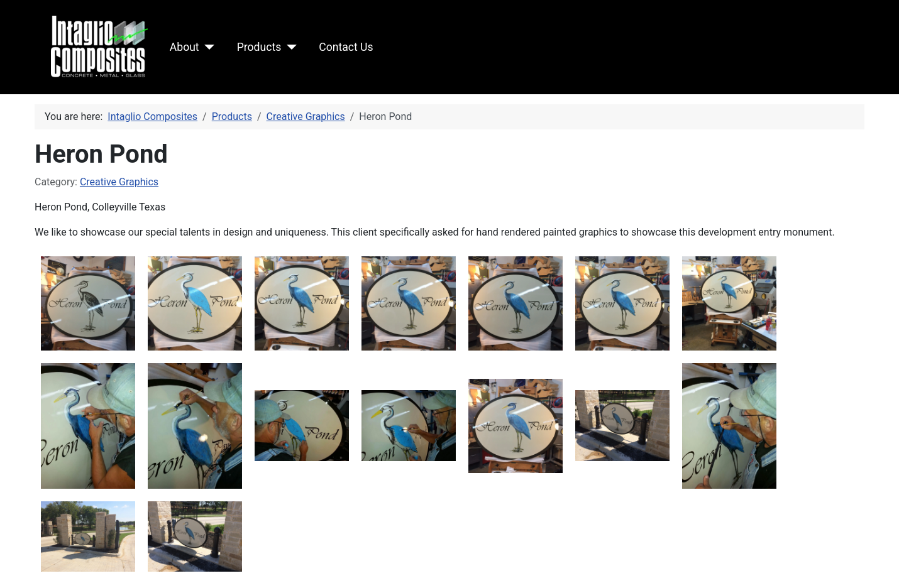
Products (259, 47)
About (185, 47)
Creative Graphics (119, 182)
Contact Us (346, 47)
